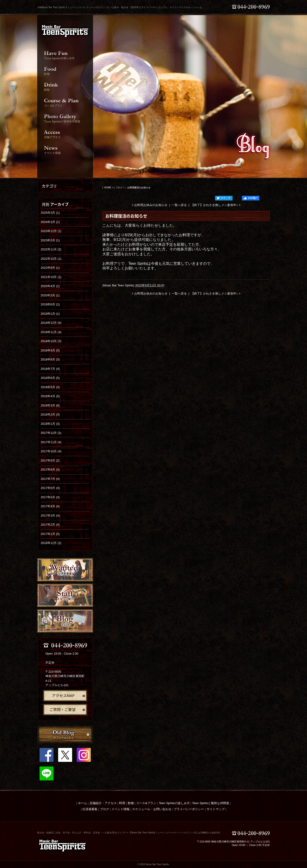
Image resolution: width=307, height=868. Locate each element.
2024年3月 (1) (50, 222)
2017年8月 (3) (50, 470)
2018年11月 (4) (51, 332)
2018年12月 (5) (51, 323)
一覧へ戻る (179, 205)
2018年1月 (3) (50, 424)
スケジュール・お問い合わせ (152, 809)
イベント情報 (120, 809)
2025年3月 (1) (50, 213)
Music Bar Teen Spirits (118, 285)
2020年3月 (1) (50, 295)
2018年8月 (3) (50, 359)
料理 (122, 803)
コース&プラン (146, 803)
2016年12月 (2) (51, 543)
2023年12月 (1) (51, 231)
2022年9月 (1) (50, 268)
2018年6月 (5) (50, 378)
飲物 (131, 803)
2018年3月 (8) (50, 405)
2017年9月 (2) (50, 460)
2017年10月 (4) (51, 451)
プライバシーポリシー (189, 809)
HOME (108, 188)
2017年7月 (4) (50, 479)
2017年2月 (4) (50, 525)
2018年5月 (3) (50, 387)
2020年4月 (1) (50, 286)
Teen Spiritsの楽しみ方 (174, 803)
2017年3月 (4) (50, 516)
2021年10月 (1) (51, 277)
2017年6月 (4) (50, 488)
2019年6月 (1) (50, 304)
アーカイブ (59, 204)
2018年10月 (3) (51, 341)
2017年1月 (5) (50, 534)
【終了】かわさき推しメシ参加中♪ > (216, 205)
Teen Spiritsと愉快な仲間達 (211, 803)
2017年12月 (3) (51, 433)
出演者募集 (90, 809)
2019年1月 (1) (50, 314)
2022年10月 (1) (51, 259)
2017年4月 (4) (50, 506)
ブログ (119, 188)
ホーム (82, 803)
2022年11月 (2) (51, 249)
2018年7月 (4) (50, 369)
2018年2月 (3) (50, 414)
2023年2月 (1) (50, 240)
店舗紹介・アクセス (103, 803)
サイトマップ (216, 809)
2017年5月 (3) (50, 497)
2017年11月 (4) (51, 442)
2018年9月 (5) (50, 350)
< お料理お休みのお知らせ (150, 205)
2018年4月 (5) (50, 396)
